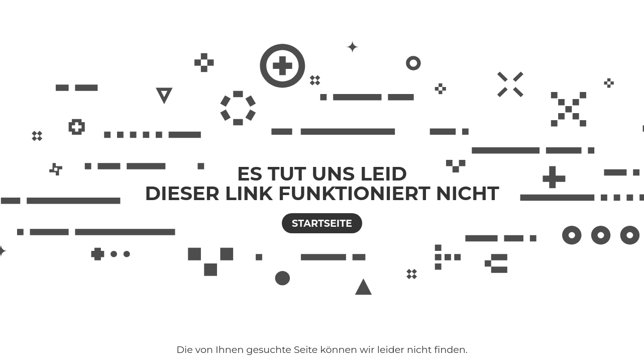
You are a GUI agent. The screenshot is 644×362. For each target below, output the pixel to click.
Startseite (322, 223)
